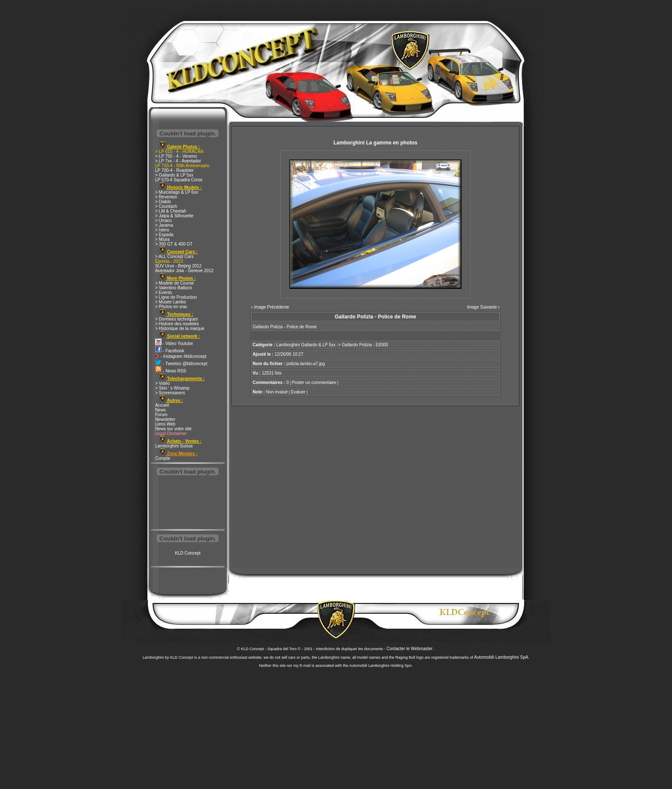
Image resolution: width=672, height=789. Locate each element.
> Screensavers (170, 393)
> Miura (162, 239)
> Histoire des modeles (177, 324)
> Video (162, 383)
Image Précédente (272, 307)
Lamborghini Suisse (174, 446)
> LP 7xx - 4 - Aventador (178, 161)
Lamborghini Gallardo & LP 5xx (306, 345)
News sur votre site (173, 429)
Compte (163, 458)
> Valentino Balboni (174, 288)
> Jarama (164, 225)
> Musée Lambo (171, 302)
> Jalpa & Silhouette (174, 216)
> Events (163, 292)
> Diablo (163, 202)
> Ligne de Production (176, 297)
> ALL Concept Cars (174, 256)
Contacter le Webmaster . (411, 649)
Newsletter (165, 419)
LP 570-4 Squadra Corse (179, 180)
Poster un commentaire (314, 382)
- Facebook (170, 351)
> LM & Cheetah (171, 211)
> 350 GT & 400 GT (174, 244)
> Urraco (163, 220)
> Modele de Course (174, 283)
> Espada (164, 235)
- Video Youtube (174, 343)
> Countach (166, 206)
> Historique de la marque (180, 328)
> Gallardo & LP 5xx (174, 175)
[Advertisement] (188, 503)
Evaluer (298, 392)
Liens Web (165, 424)
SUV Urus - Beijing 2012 (178, 266)
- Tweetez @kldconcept (181, 364)
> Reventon (166, 197)
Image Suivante (482, 307)
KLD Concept (187, 553)
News (160, 410)
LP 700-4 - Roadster (174, 170)
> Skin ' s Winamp (172, 388)
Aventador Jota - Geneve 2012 (184, 271)
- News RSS (171, 371)
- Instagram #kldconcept (181, 356)
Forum (161, 415)
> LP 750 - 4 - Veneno (176, 156)
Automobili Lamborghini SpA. (502, 657)
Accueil (162, 405)
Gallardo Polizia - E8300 (365, 345)
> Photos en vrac (171, 307)
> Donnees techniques (177, 319)
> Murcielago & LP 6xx (177, 192)
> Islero (162, 230)
